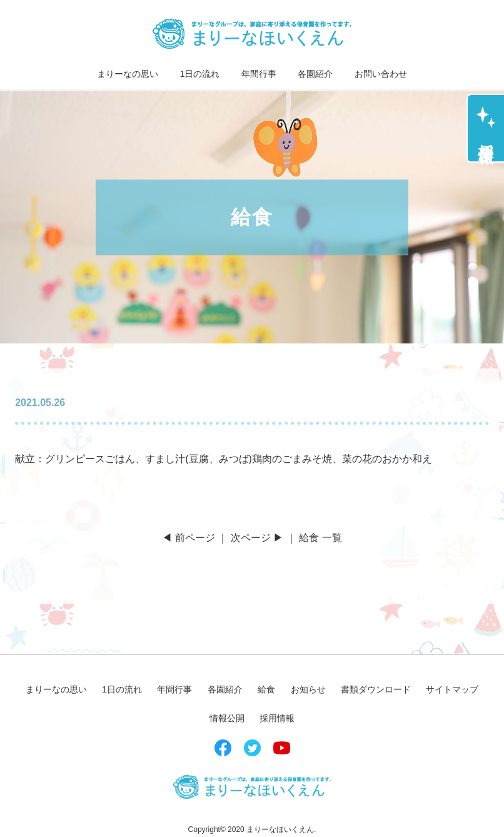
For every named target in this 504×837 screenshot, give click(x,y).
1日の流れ (200, 74)
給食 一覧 (320, 538)
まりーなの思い (128, 74)
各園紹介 (315, 74)
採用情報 (486, 136)
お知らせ (308, 689)
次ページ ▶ (257, 538)
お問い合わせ (381, 74)
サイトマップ (452, 689)
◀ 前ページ (188, 538)
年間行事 (259, 74)
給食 (266, 689)
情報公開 (227, 718)
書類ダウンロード (376, 689)
